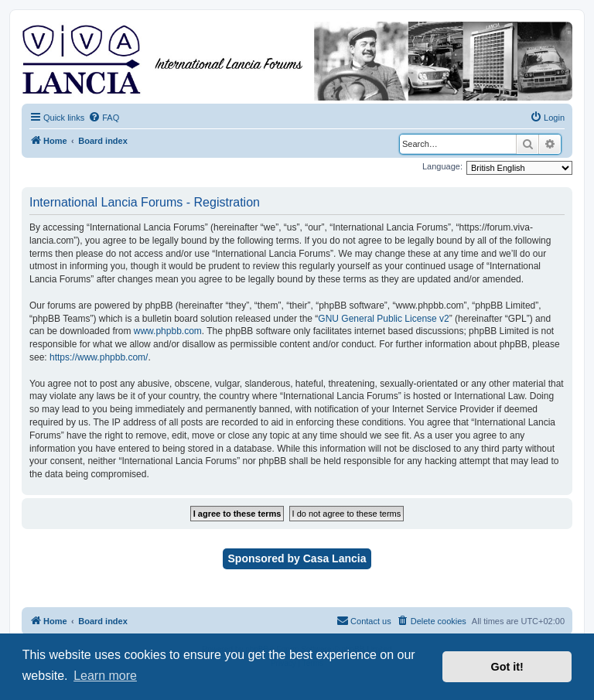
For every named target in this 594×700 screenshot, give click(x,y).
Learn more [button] (105, 676)
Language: (442, 166)
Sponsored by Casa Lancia (297, 558)
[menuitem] (104, 118)
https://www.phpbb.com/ (99, 357)
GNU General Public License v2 (383, 319)
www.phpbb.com (168, 331)
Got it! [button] (507, 667)
